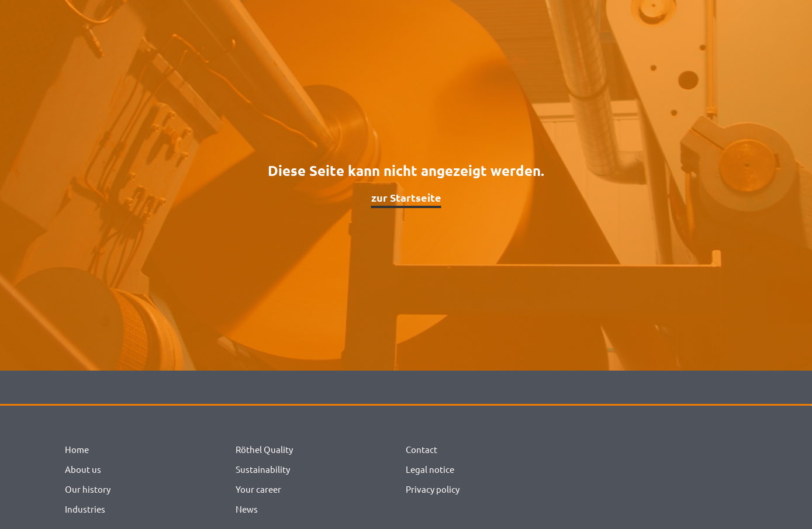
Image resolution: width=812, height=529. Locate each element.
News (247, 509)
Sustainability (263, 469)
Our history (88, 489)
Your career (258, 489)
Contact (421, 449)
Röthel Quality (264, 449)
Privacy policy (433, 489)
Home (77, 449)
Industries (85, 509)
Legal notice (430, 469)
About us (83, 469)
